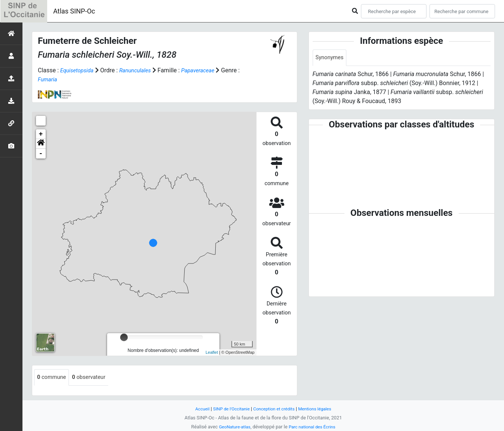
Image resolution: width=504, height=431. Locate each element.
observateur (93, 378)
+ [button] (41, 134)
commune (53, 378)
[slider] (124, 337)
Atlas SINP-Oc (74, 11)
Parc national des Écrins (314, 427)
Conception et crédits (275, 409)
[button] (41, 144)
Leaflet (212, 352)
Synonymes (331, 58)
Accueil (197, 409)
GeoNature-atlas (232, 427)
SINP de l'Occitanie (228, 409)
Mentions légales (319, 409)
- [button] (41, 154)
